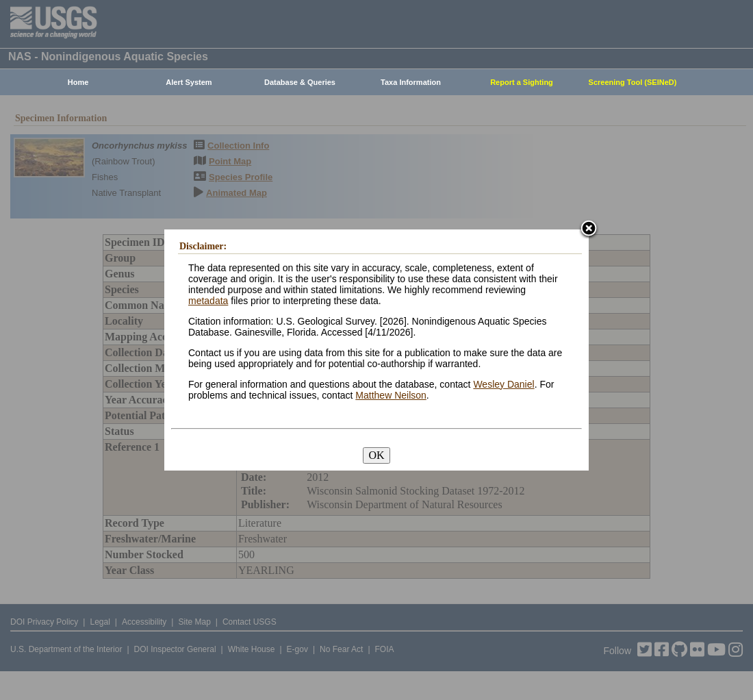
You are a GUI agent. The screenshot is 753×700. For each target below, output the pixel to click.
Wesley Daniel (503, 384)
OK (376, 455)
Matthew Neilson (391, 395)
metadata (208, 301)
